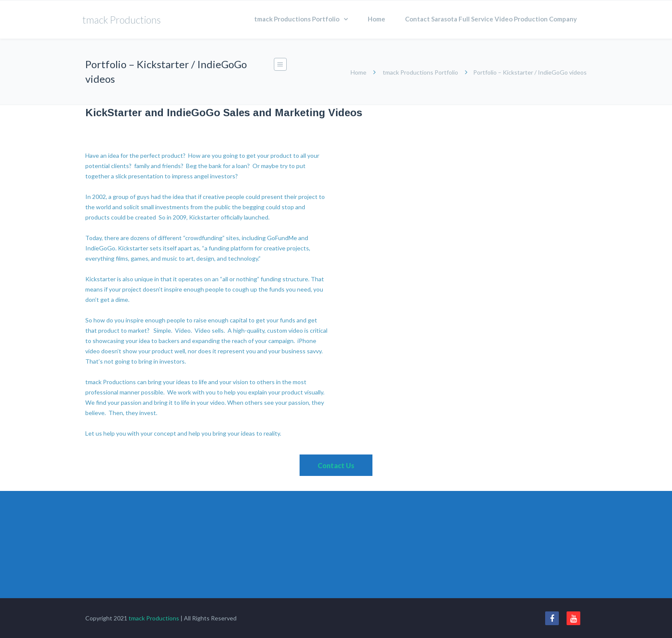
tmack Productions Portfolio (297, 19)
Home (376, 19)
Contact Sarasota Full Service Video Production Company (491, 19)
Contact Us (336, 465)
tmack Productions (154, 618)
